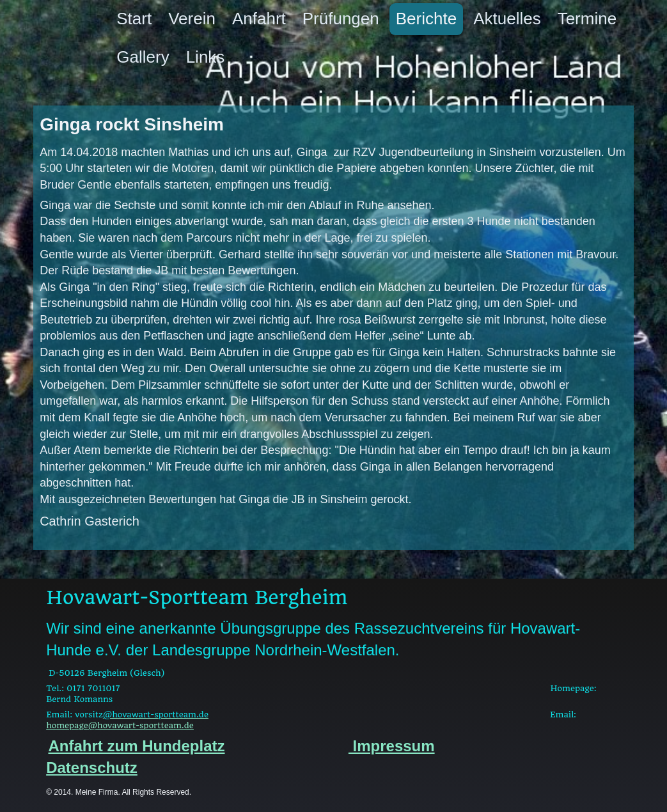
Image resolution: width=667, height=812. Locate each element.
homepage (120, 725)
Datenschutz (92, 768)
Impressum (392, 746)
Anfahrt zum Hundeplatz (137, 746)
